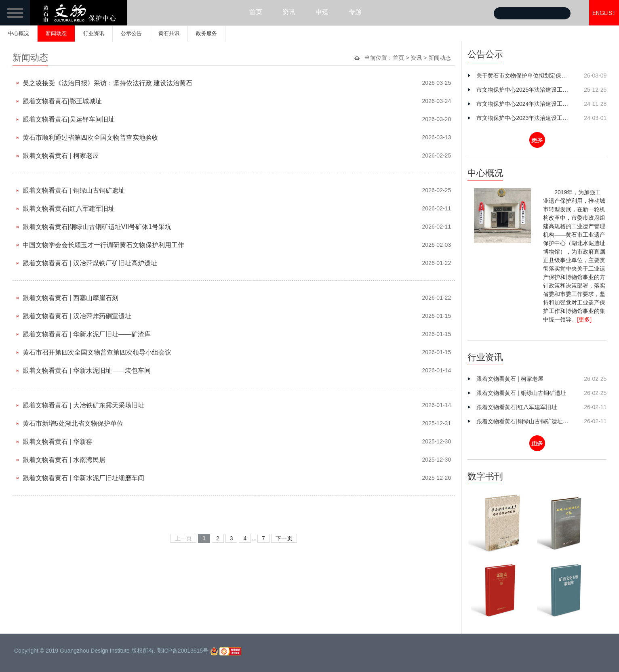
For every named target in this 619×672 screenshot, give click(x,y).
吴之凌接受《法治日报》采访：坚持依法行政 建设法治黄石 (107, 83)
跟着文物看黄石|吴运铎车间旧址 (69, 119)
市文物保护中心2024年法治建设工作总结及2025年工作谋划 (524, 104)
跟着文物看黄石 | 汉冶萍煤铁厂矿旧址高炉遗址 (90, 263)
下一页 (284, 538)
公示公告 (131, 33)
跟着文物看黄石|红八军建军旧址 (69, 209)
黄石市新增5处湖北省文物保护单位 (73, 423)
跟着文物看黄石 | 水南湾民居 (64, 460)
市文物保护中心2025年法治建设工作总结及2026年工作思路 (524, 90)
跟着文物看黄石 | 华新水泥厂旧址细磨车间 (83, 478)
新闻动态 (56, 33)
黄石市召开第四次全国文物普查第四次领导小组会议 (97, 352)
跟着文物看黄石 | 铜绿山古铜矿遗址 (74, 190)
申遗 (322, 12)
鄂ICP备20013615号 (183, 651)
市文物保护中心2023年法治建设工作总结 (524, 118)
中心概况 (19, 33)
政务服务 (206, 33)
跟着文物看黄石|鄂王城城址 (62, 101)
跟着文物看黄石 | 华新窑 (58, 442)
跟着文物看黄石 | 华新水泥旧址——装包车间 (87, 371)
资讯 (289, 12)
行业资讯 (94, 33)
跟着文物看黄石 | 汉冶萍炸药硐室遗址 (77, 316)
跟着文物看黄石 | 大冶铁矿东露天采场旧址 (83, 405)
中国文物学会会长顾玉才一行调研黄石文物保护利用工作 (103, 245)
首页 (256, 12)
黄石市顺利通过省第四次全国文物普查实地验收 (91, 138)
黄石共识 (169, 33)
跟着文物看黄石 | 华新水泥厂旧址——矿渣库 (87, 334)
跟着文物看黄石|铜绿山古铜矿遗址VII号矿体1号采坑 (97, 227)
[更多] (584, 319)
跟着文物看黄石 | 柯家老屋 (61, 156)
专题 (355, 12)
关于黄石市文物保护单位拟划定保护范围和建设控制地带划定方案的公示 (524, 76)
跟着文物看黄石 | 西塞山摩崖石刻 (71, 298)
